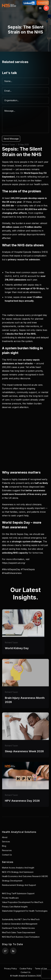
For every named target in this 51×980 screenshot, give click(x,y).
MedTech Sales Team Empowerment (19, 932)
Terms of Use (41, 969)
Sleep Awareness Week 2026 (24, 757)
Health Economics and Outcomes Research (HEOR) (25, 876)
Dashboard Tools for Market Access (18, 928)
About (5, 837)
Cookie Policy (26, 969)
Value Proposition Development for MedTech (23, 902)
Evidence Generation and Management (20, 924)
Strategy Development (12, 881)
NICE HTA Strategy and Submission (18, 872)
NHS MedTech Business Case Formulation (21, 937)
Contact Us (43, 3)
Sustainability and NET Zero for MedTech (21, 919)
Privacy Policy (11, 969)
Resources (7, 850)
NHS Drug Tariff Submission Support (18, 893)
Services (6, 842)
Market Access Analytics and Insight (18, 868)
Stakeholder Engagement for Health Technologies (25, 911)
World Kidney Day (17, 654)
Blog (4, 846)
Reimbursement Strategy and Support (19, 885)
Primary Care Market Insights (15, 907)
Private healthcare (10, 898)
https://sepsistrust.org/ (14, 563)
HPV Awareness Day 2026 (22, 806)
